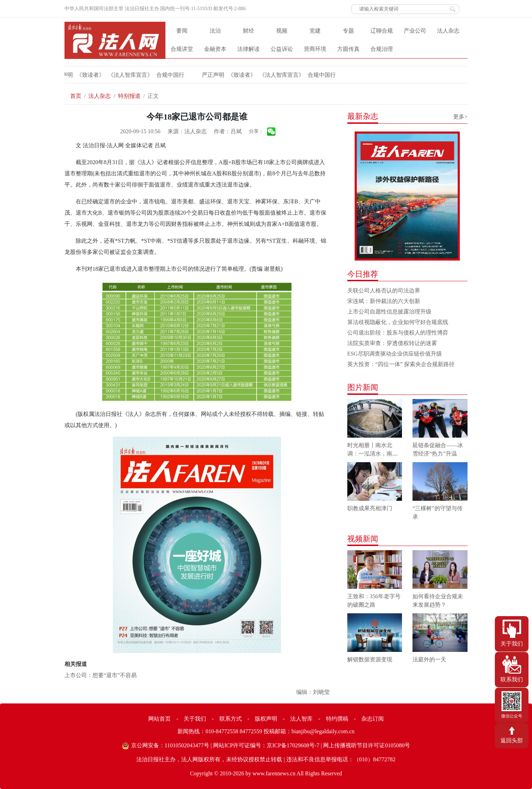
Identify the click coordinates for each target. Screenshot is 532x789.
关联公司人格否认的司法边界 (384, 291)
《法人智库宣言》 (109, 75)
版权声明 (266, 719)
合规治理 (382, 49)
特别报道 (129, 96)
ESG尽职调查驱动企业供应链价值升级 (395, 354)
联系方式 (231, 719)
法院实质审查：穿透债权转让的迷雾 (392, 343)
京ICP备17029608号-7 (293, 745)
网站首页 (159, 719)
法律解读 (248, 49)
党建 (315, 31)
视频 (282, 31)
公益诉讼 (282, 49)
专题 (348, 31)
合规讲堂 (182, 49)
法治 (215, 31)
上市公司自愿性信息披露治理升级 (389, 312)
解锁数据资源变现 (370, 659)
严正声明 (192, 75)
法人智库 (301, 719)
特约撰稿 (337, 719)
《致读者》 (69, 75)
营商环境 (315, 49)
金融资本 (215, 49)
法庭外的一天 (429, 659)
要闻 (182, 31)
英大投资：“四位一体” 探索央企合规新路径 (401, 364)
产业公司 (415, 31)
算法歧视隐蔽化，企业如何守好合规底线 (398, 322)
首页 (76, 96)
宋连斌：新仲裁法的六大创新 (384, 301)
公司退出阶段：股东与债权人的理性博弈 (398, 333)
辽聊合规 (382, 31)
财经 (248, 31)
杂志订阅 (373, 719)
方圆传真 (348, 49)
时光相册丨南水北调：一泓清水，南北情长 (373, 454)
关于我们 (195, 719)
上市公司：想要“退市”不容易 (101, 675)
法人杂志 (448, 31)
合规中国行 (149, 75)
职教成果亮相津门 (370, 508)
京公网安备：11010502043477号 (170, 745)
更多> (460, 117)
